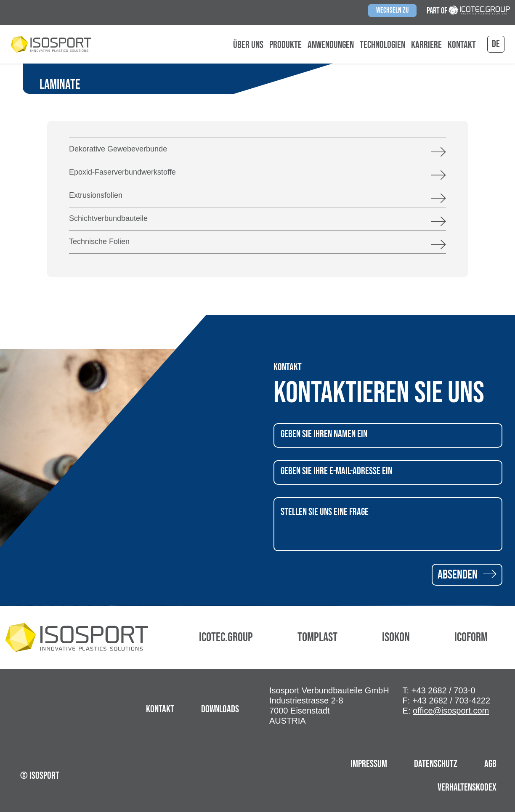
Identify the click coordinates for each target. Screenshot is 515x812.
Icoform (471, 637)
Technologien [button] (382, 45)
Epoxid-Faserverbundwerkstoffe (122, 172)
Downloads (220, 709)
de (496, 44)
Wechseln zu (392, 10)
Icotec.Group (226, 637)
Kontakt (462, 45)
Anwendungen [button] (331, 45)
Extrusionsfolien (96, 195)
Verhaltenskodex (467, 787)
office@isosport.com (451, 711)
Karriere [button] (426, 45)
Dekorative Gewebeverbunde (118, 149)
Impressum (369, 764)
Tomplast (317, 637)
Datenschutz (436, 764)
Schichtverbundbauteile (108, 218)
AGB (490, 764)
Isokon (396, 637)
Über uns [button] (248, 45)
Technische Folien (99, 241)
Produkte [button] (285, 45)
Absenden (467, 575)
